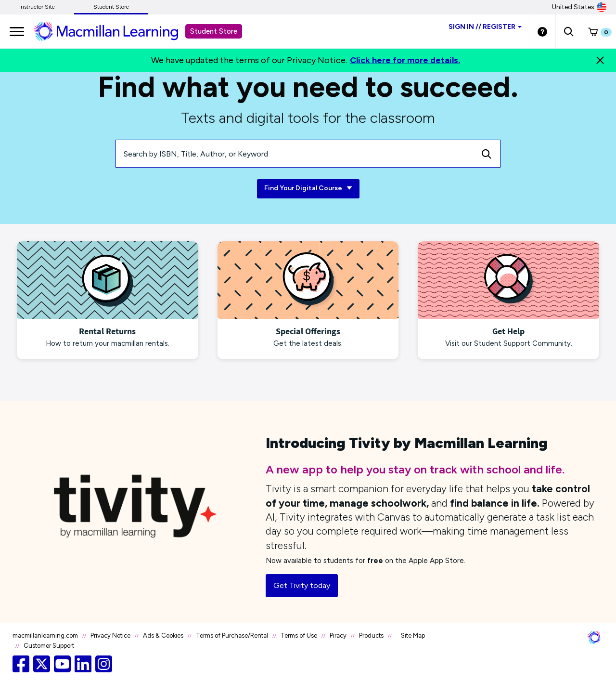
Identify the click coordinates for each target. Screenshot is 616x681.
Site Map (413, 635)
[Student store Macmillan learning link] (113, 31)
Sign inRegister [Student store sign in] (485, 27)
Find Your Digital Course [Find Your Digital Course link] (308, 189)
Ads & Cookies (163, 635)
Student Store (111, 7)
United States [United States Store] (579, 7)
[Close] (600, 60)
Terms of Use (299, 635)
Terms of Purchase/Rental (232, 635)
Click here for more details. (405, 60)
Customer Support (49, 646)
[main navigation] (17, 31)
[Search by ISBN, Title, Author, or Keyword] (295, 154)
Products (371, 635)
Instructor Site (37, 7)
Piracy (338, 635)
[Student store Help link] (542, 31)
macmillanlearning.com (45, 635)
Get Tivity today (302, 585)
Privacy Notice (110, 635)
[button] (569, 31)
